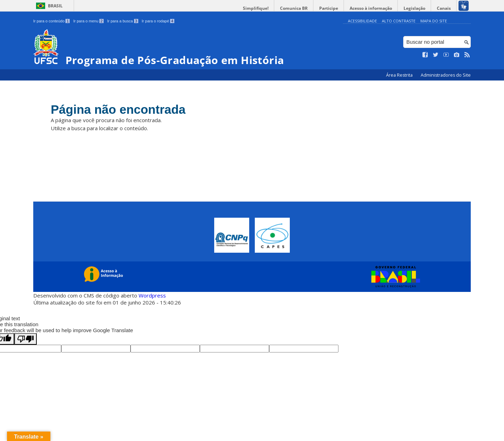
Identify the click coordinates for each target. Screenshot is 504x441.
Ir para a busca (123, 21)
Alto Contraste (399, 21)
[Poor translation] (26, 339)
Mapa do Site (434, 21)
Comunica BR (294, 8)
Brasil (55, 6)
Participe (329, 8)
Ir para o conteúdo (51, 21)
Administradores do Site (446, 75)
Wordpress (152, 295)
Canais (444, 8)
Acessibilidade (362, 21)
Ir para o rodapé (158, 21)
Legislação (414, 8)
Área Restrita (400, 75)
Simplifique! (256, 8)
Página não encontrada (118, 109)
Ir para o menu (88, 21)
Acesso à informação (371, 8)
